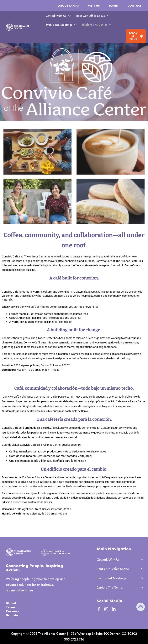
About (11, 603)
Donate (12, 615)
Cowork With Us (58, 16)
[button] (58, 16)
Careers (12, 611)
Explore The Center (97, 25)
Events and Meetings (61, 25)
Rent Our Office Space (93, 16)
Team (10, 607)
